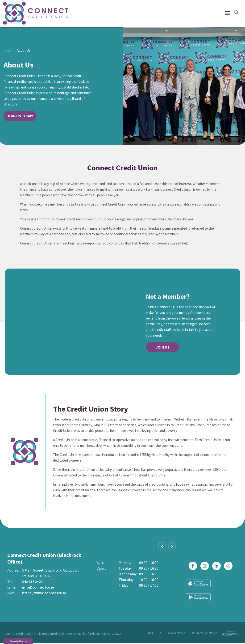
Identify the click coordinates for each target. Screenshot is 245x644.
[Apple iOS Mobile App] (198, 591)
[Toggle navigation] (149, 14)
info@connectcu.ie (38, 588)
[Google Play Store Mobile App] (225, 591)
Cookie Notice (177, 633)
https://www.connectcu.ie (44, 593)
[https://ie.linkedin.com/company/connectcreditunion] (218, 573)
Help (152, 633)
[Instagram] (206, 573)
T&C (162, 633)
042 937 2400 (32, 582)
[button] (236, 13)
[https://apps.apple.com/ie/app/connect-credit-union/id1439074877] (229, 573)
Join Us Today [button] (20, 116)
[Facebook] (194, 573)
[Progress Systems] (230, 633)
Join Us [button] (163, 347)
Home (8, 51)
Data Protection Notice (203, 633)
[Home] (26, 14)
